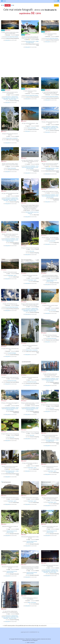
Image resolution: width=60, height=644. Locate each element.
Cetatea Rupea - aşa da (12, 275)
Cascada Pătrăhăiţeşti (12, 353)
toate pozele (7, 40)
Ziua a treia (32, 251)
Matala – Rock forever (52, 310)
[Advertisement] (30, 63)
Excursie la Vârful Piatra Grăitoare (12, 37)
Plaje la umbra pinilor (32, 128)
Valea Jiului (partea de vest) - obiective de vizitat (52, 281)
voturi (8, 30)
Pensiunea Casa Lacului (52, 338)
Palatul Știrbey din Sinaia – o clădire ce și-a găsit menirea (32, 42)
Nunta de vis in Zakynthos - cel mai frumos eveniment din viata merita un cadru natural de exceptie (30, 167)
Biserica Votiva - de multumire (12, 138)
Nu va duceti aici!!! (52, 241)
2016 (56, 5)
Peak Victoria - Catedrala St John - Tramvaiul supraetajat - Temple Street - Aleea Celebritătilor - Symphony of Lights (10, 98)
